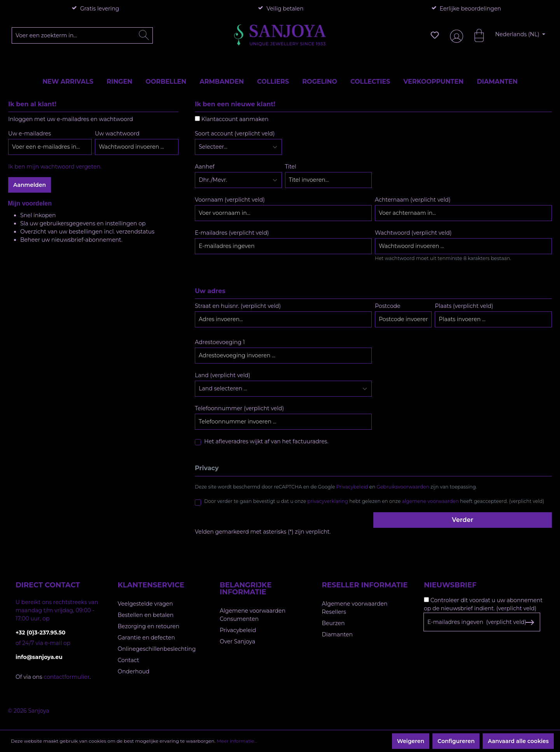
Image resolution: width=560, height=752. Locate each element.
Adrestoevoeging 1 (220, 342)
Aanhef (205, 167)
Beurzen (333, 623)
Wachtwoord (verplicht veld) (413, 233)
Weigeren (411, 741)
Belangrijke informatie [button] (246, 589)
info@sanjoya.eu (39, 657)
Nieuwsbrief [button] (450, 585)
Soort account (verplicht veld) (235, 134)
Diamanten (338, 634)
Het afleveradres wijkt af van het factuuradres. (266, 441)
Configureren (456, 741)
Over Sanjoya (237, 641)
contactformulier (66, 677)
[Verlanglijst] (435, 35)
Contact (129, 660)
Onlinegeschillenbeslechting (157, 649)
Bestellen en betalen (146, 615)
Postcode (388, 306)
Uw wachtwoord (117, 134)
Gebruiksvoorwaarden (403, 487)
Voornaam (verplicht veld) (230, 200)
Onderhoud (134, 671)
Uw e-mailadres (30, 134)
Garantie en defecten (146, 638)
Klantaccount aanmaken (235, 119)
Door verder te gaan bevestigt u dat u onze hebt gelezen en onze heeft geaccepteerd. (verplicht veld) (374, 501)
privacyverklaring (328, 501)
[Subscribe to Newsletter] (529, 622)
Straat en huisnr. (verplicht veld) (238, 306)
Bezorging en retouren (149, 626)
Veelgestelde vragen (145, 604)
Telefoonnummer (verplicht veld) (239, 408)
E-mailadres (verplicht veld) (232, 233)
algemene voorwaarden (430, 501)
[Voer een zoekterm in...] (82, 35)
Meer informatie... (237, 741)
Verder (463, 520)
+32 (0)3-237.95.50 (40, 633)
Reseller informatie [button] (365, 585)
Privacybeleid (352, 487)
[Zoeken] (144, 35)
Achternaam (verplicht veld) (413, 200)
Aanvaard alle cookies (518, 741)
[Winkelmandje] (475, 35)
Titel (291, 167)
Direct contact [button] (48, 585)
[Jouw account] (455, 35)
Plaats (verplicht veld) (464, 306)
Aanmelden (30, 185)
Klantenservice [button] (151, 585)
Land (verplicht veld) (222, 375)
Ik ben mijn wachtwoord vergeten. (55, 167)
